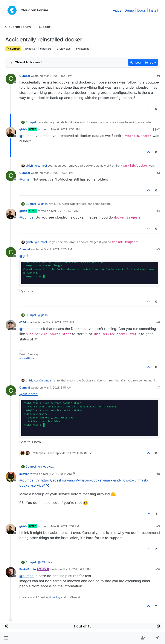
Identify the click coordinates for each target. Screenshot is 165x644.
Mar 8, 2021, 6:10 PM (65, 526)
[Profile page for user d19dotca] (11, 325)
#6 (158, 322)
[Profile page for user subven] (11, 477)
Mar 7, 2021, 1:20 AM (65, 211)
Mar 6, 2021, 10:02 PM (59, 173)
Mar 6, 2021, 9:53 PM (65, 129)
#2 (158, 129)
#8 (158, 474)
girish (23, 129)
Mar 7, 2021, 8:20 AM (58, 249)
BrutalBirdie (28, 569)
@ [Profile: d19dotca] (28, 394)
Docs (141, 10)
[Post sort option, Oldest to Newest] (25, 62)
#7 (158, 387)
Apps (117, 10)
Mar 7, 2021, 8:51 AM (58, 387)
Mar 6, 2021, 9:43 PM (58, 76)
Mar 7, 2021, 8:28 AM (60, 322)
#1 (158, 76)
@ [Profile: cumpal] (27, 136)
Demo (129, 10)
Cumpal (25, 76)
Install (154, 10)
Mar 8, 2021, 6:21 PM (77, 569)
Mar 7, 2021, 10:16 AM (57, 474)
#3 (158, 173)
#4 (158, 211)
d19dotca (26, 322)
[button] (6, 638)
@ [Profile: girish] (25, 179)
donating (55, 597)
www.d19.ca (27, 358)
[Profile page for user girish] (11, 132)
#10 (158, 569)
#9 (158, 526)
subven (24, 474)
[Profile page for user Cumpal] (11, 79)
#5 (158, 249)
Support (13, 49)
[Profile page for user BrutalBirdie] (11, 572)
